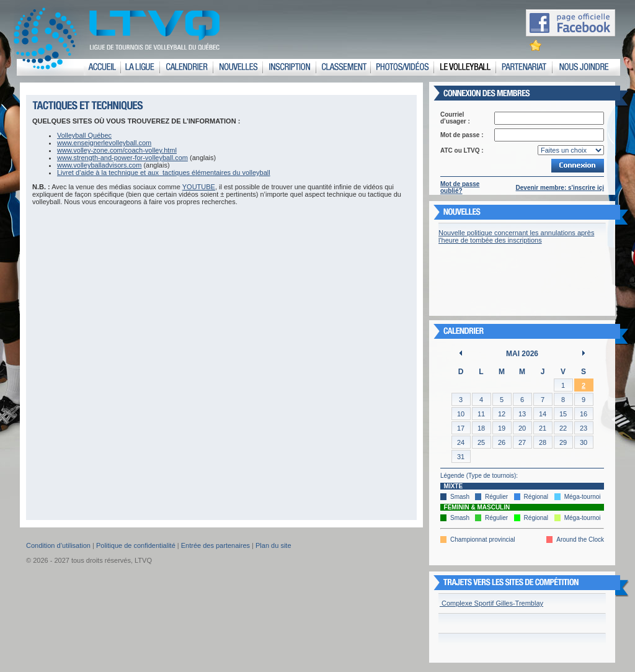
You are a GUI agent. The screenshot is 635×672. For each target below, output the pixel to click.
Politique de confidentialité (136, 545)
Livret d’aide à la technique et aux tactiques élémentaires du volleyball (164, 172)
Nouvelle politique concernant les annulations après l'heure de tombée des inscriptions (516, 236)
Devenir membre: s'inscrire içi (560, 188)
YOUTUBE (199, 187)
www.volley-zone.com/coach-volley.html (117, 150)
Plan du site (273, 545)
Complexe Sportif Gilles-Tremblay (491, 603)
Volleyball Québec (84, 135)
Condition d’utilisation (58, 545)
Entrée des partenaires (215, 545)
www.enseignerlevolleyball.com (104, 143)
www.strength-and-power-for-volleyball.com (122, 158)
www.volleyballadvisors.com (99, 165)
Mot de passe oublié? (460, 187)
